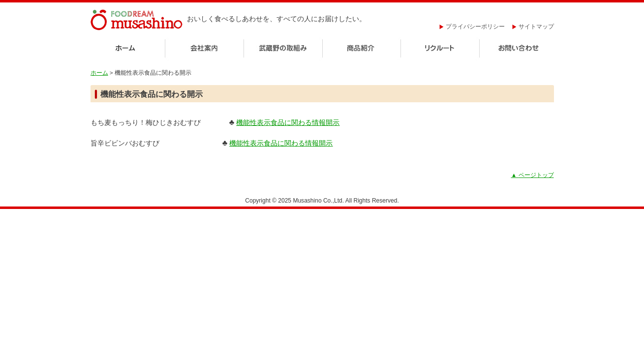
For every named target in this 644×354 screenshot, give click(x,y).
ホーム (128, 49)
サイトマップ (533, 27)
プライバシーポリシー (472, 27)
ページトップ (533, 175)
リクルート (440, 49)
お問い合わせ (517, 49)
